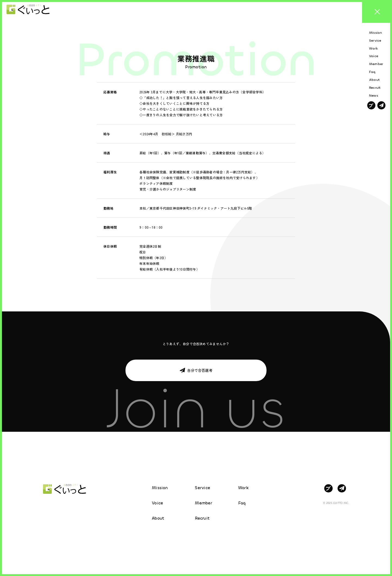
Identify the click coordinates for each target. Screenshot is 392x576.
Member (203, 503)
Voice (157, 503)
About (158, 518)
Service (203, 488)
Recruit (202, 518)
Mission (160, 488)
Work (244, 488)
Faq (242, 503)
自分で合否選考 (200, 370)
